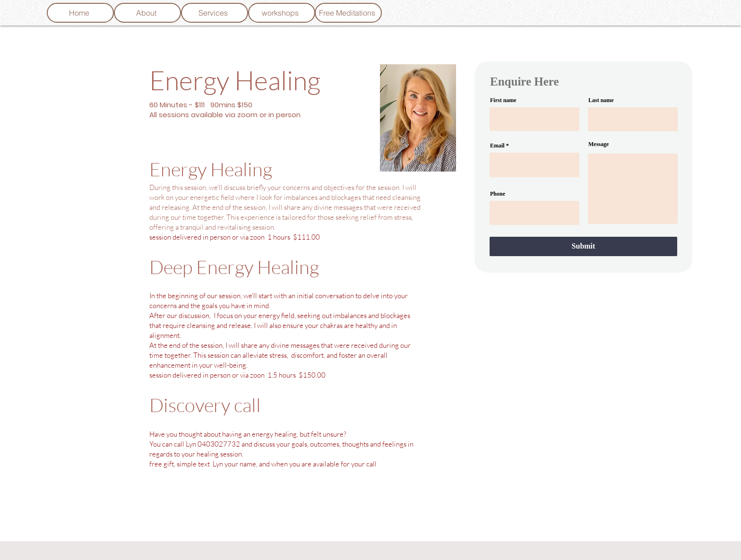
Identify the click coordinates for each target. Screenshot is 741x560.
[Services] (215, 13)
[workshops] (282, 13)
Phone (498, 194)
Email (497, 146)
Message (599, 144)
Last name (601, 100)
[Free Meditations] (348, 13)
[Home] (80, 13)
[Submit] (583, 246)
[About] (147, 13)
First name (503, 100)
